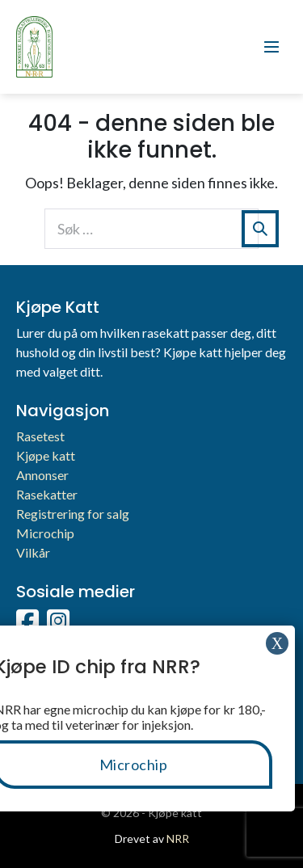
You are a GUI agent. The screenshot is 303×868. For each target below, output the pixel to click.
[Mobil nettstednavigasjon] (271, 47)
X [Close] (277, 643)
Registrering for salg (73, 514)
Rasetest (40, 436)
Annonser (42, 475)
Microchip (45, 533)
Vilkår (33, 552)
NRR (178, 839)
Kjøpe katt (46, 455)
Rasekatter (47, 494)
